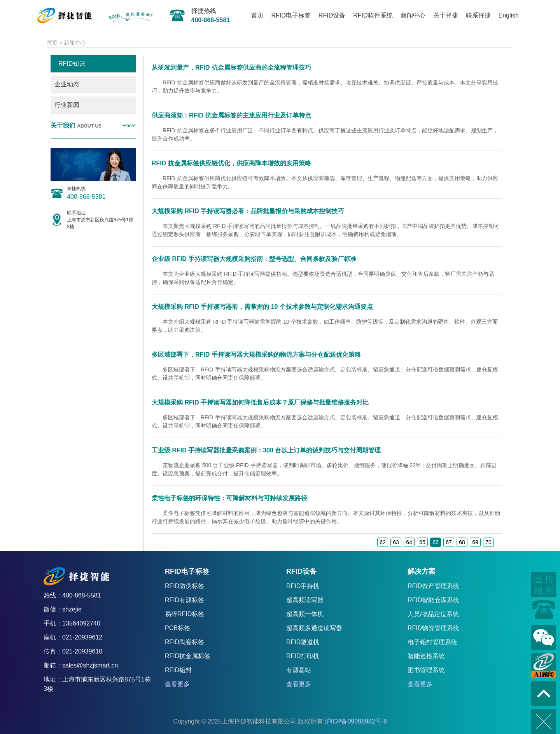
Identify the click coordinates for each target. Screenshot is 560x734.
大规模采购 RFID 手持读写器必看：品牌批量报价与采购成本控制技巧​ (248, 211)
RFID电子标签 (291, 15)
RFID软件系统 (373, 15)
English (509, 15)
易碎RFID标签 (185, 614)
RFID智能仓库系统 (433, 600)
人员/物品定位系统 (433, 614)
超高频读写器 (305, 600)
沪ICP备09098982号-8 (356, 721)
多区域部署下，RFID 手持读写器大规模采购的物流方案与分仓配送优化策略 (256, 355)
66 (436, 542)
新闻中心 (413, 15)
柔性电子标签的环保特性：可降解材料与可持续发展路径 (229, 498)
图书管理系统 (426, 670)
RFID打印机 (303, 656)
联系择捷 (478, 15)
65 (422, 542)
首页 (257, 15)
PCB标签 (178, 628)
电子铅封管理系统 (432, 642)
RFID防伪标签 (185, 586)
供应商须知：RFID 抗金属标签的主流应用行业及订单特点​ (231, 115)
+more (129, 126)
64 (409, 542)
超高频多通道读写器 (314, 628)
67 (449, 542)
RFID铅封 (178, 670)
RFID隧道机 (303, 642)
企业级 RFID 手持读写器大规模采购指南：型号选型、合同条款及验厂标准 (254, 259)
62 (383, 542)
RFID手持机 (303, 586)
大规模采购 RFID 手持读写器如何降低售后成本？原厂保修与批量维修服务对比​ (260, 402)
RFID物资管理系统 (433, 628)
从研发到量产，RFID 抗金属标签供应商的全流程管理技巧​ (231, 67)
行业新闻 (67, 105)
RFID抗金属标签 (188, 656)
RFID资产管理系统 (433, 586)
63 (396, 542)
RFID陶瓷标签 (185, 642)
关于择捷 (446, 15)
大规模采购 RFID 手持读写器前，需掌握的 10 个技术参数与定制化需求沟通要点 (262, 307)
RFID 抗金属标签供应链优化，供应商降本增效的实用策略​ (231, 163)
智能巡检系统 (426, 656)
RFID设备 (332, 15)
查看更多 (177, 684)
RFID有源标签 (185, 600)
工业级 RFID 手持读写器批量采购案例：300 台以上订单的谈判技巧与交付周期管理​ (266, 450)
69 (475, 542)
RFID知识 (72, 64)
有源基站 (299, 670)
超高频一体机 (305, 614)
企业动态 (67, 84)
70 (488, 542)
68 (462, 542)
